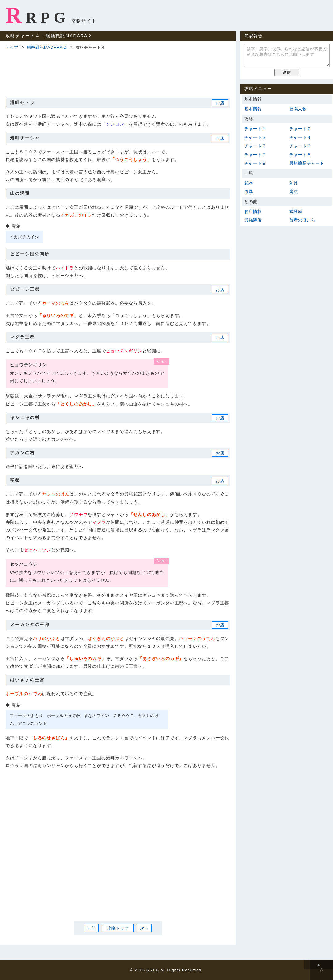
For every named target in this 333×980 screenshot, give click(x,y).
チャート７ (255, 155)
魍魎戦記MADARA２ (47, 47)
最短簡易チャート (307, 163)
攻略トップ (118, 928)
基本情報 (253, 109)
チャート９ (255, 163)
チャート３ (255, 137)
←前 (91, 928)
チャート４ (300, 137)
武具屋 (296, 211)
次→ (144, 928)
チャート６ (300, 146)
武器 (249, 183)
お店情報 (253, 211)
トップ (12, 47)
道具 (249, 192)
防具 (294, 183)
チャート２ (300, 129)
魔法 (294, 192)
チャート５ (255, 146)
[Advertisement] (118, 73)
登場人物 (298, 109)
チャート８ (300, 155)
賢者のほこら (302, 220)
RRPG (37, 15)
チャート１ (255, 129)
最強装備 (253, 220)
